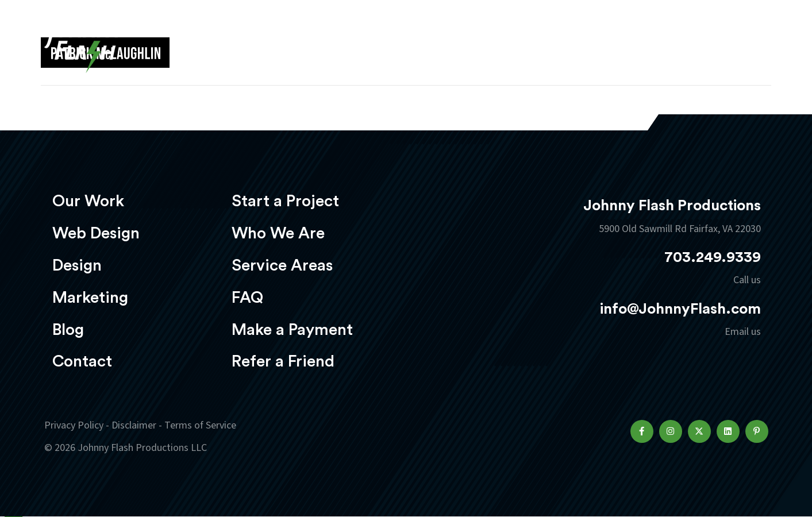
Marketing (547, 44)
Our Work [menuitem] (88, 201)
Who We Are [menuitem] (278, 233)
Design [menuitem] (77, 265)
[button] (642, 431)
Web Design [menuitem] (96, 233)
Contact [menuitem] (82, 361)
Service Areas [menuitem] (282, 265)
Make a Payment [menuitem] (292, 330)
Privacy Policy (74, 425)
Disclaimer (134, 425)
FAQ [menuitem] (247, 298)
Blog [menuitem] (68, 330)
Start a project (701, 45)
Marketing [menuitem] (90, 298)
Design (472, 44)
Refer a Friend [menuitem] (283, 361)
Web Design (397, 44)
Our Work (313, 44)
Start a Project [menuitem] (285, 201)
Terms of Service (200, 425)
